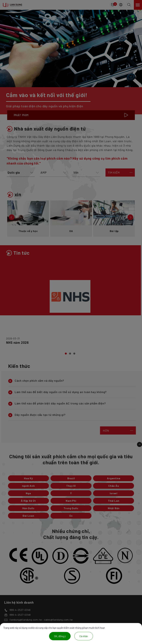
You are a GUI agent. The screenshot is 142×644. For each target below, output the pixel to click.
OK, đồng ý (60, 636)
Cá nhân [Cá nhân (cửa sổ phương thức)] (84, 636)
